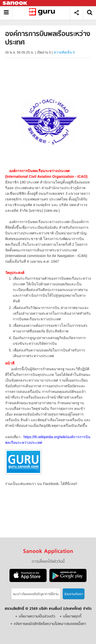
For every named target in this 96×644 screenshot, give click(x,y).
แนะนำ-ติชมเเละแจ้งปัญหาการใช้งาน (36, 594)
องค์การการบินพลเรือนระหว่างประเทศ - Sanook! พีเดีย (43, 13)
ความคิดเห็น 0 (64, 52)
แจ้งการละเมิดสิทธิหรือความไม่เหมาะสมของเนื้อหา (50, 624)
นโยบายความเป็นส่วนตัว (37, 617)
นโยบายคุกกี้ (72, 617)
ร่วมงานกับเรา (74, 594)
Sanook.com (15, 3)
